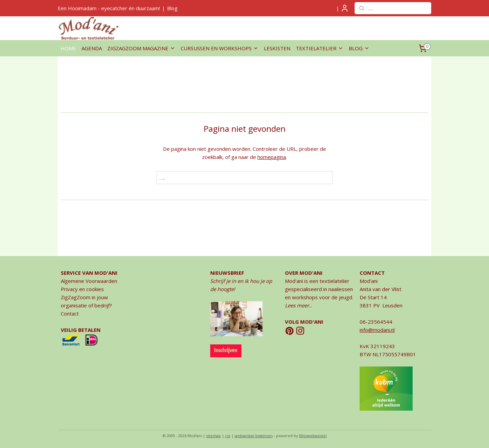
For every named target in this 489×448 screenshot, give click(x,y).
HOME (68, 48)
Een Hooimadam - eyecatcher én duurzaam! (109, 8)
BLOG (359, 48)
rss (228, 436)
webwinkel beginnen (254, 436)
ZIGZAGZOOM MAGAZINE (141, 48)
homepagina (272, 157)
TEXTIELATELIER (320, 48)
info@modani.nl (377, 330)
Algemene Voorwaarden (89, 281)
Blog (172, 8)
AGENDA (92, 48)
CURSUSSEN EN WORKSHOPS (220, 48)
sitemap (213, 436)
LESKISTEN (277, 48)
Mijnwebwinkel (313, 436)
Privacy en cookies (82, 289)
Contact (70, 313)
